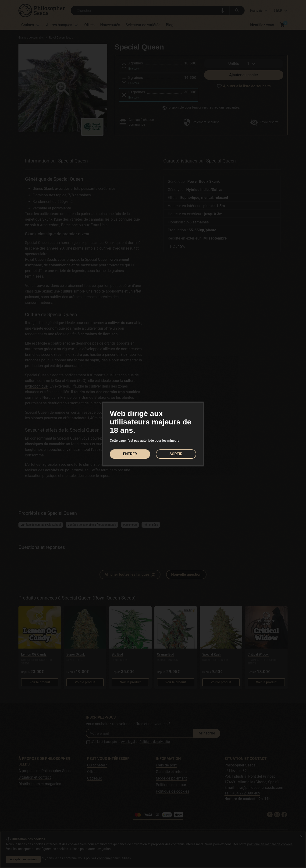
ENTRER (130, 454)
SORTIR (176, 454)
